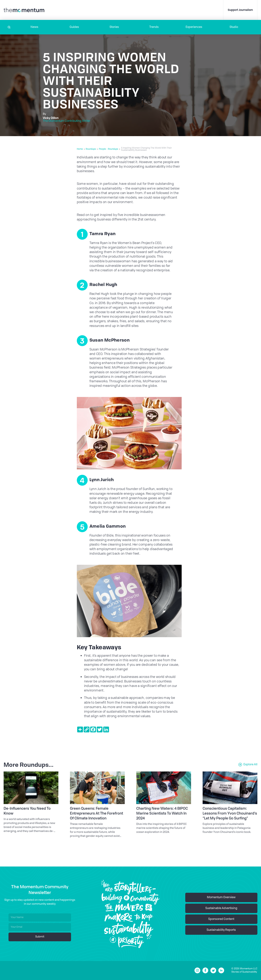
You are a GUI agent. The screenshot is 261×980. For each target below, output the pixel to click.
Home (80, 149)
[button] (34, 27)
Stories (114, 27)
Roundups (91, 149)
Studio (234, 27)
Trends (154, 27)
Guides (74, 27)
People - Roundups (108, 149)
